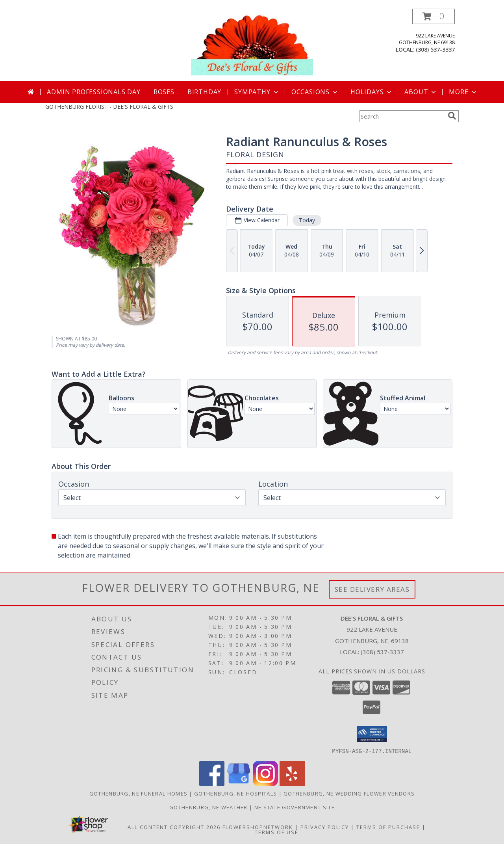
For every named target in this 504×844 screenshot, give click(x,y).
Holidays (372, 92)
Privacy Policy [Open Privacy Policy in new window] (325, 827)
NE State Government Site (295, 807)
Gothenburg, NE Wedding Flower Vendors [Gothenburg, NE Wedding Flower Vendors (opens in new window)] (349, 793)
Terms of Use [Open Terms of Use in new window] (277, 832)
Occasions (315, 92)
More (463, 92)
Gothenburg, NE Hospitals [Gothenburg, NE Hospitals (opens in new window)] (235, 793)
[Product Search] (402, 116)
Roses (164, 92)
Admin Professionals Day (94, 92)
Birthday (204, 92)
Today (307, 220)
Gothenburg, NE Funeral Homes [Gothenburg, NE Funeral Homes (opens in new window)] (138, 793)
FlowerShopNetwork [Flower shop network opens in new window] (258, 827)
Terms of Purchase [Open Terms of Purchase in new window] (388, 827)
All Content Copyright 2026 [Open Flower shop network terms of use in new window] (174, 827)
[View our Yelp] (292, 784)
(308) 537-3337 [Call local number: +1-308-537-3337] (435, 49)
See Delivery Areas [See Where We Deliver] (372, 589)
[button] (434, 16)
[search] (452, 116)
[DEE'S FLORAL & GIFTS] (252, 45)
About (421, 92)
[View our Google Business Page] (239, 784)
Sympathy (257, 92)
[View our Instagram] (265, 784)
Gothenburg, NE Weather (208, 807)
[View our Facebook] (212, 784)
